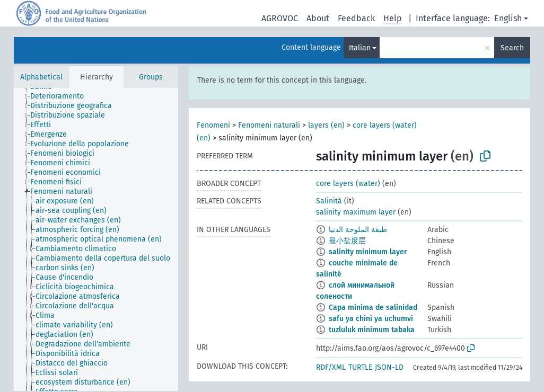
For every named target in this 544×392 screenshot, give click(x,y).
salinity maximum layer (356, 212)
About (318, 18)
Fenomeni (213, 125)
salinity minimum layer (368, 252)
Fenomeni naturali (269, 125)
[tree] (96, 239)
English (508, 18)
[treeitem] (62, 96)
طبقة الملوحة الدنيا (358, 230)
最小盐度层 (347, 241)
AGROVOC (280, 18)
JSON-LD (389, 367)
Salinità (329, 201)
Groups (151, 77)
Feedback (356, 18)
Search (512, 48)
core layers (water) (348, 184)
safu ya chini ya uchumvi (371, 319)
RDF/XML (331, 367)
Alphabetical (41, 77)
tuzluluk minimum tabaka (372, 330)
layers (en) (326, 125)
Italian (360, 48)
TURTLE (360, 367)
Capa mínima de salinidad (373, 308)
